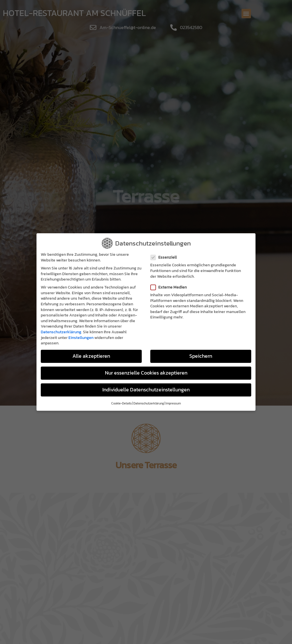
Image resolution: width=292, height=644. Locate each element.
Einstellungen (81, 338)
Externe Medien (170, 287)
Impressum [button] (173, 403)
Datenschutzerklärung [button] (149, 403)
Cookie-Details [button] (121, 403)
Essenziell (165, 257)
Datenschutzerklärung (61, 332)
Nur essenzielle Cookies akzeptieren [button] (146, 373)
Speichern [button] (201, 356)
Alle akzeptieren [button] (91, 356)
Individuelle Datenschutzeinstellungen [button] (146, 390)
